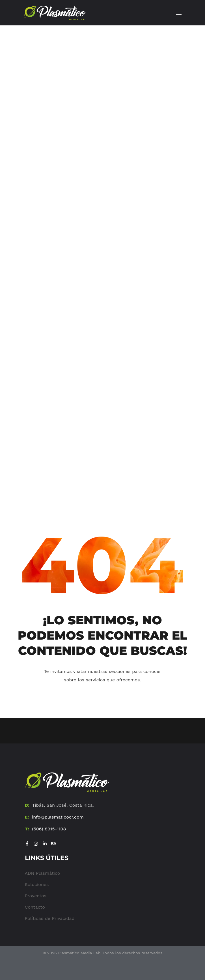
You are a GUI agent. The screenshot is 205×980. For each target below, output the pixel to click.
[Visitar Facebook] (27, 844)
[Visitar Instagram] (36, 844)
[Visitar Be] (53, 844)
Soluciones (37, 884)
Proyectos (36, 896)
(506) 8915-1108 (49, 829)
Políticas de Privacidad (50, 918)
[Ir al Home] (67, 782)
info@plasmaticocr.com (58, 817)
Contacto (35, 907)
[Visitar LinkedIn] (45, 844)
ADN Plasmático (43, 873)
